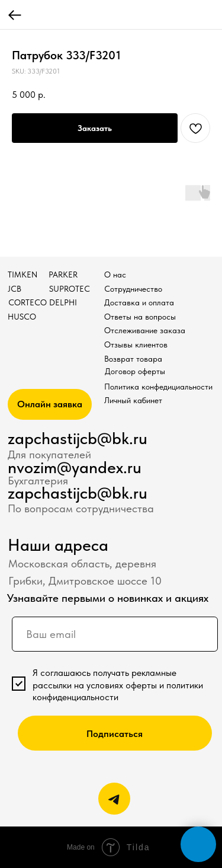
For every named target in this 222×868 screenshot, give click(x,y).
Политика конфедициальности (158, 387)
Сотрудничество (133, 289)
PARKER (63, 275)
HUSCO (22, 317)
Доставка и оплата (139, 303)
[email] (115, 634)
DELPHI (63, 303)
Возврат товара (133, 359)
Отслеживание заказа (145, 331)
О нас (115, 275)
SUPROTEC (70, 289)
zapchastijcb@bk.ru (78, 438)
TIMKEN (22, 275)
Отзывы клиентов (136, 345)
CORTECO (28, 303)
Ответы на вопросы (140, 317)
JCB (15, 289)
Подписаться (115, 733)
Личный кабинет (133, 401)
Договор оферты (135, 371)
